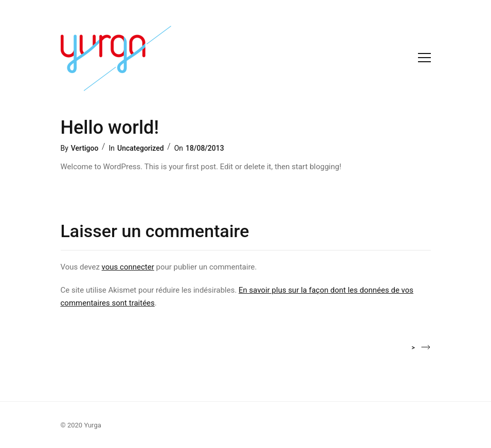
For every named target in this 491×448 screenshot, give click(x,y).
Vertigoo (85, 148)
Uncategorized (141, 148)
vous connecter (128, 267)
